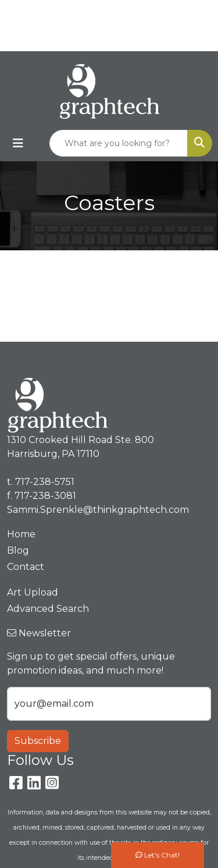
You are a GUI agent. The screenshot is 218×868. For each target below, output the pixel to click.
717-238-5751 (134, 13)
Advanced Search (48, 609)
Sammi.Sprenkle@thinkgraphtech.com (112, 38)
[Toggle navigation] (18, 143)
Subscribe (38, 741)
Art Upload (33, 592)
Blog (18, 550)
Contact (26, 567)
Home (21, 534)
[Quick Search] (119, 143)
